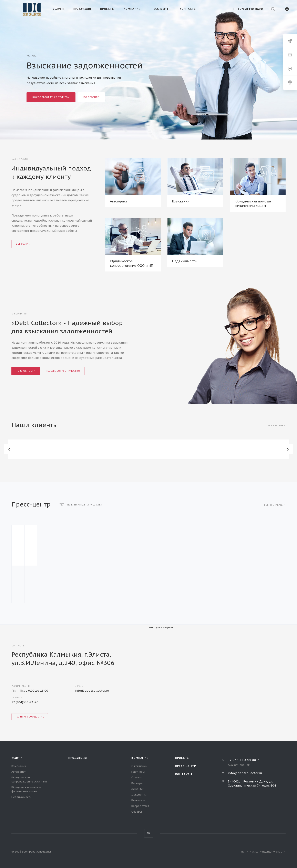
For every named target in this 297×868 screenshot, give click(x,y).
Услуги (17, 758)
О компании (139, 766)
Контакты (184, 774)
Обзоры (137, 812)
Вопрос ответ (140, 806)
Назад (9, 449)
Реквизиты (138, 800)
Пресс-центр (186, 766)
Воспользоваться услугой (51, 97)
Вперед (288, 449)
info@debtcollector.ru (92, 691)
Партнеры (138, 772)
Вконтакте (149, 833)
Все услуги (23, 244)
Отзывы (136, 777)
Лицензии (138, 789)
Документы (139, 795)
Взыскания (181, 201)
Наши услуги (20, 159)
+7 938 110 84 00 (250, 9)
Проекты (182, 758)
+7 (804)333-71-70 (25, 702)
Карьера (137, 783)
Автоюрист (119, 201)
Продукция (78, 758)
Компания (140, 758)
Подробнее (91, 97)
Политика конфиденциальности (263, 852)
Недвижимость (184, 261)
